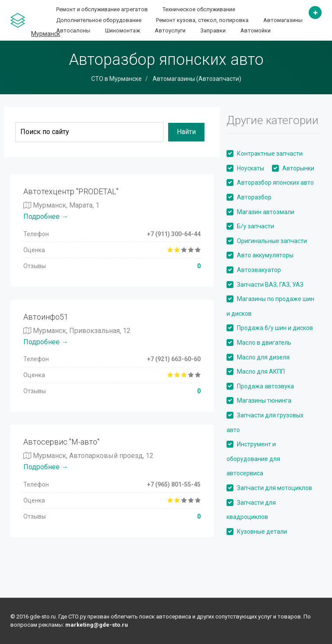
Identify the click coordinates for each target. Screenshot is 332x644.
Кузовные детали (262, 532)
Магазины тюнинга (264, 400)
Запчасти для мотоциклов (275, 488)
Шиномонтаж (123, 30)
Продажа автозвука (265, 386)
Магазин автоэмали (266, 212)
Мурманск (46, 34)
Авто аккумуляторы (265, 255)
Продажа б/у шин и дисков (275, 328)
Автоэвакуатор (259, 270)
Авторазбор (254, 197)
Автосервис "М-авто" (61, 442)
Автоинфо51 (46, 317)
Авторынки (298, 168)
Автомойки (255, 30)
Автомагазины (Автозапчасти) (196, 79)
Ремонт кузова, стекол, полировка (202, 20)
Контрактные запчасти (270, 154)
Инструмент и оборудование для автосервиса (253, 459)
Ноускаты (251, 168)
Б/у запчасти (255, 226)
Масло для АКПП (261, 372)
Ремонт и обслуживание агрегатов (102, 9)
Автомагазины (283, 20)
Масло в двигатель (264, 343)
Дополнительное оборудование (99, 20)
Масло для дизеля (263, 357)
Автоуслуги (170, 30)
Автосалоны (73, 30)
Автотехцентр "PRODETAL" (71, 191)
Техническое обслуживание (199, 9)
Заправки (213, 30)
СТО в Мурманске (117, 79)
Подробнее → (46, 216)
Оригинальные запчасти (272, 241)
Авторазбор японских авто (275, 183)
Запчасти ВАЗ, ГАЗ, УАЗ (270, 285)
